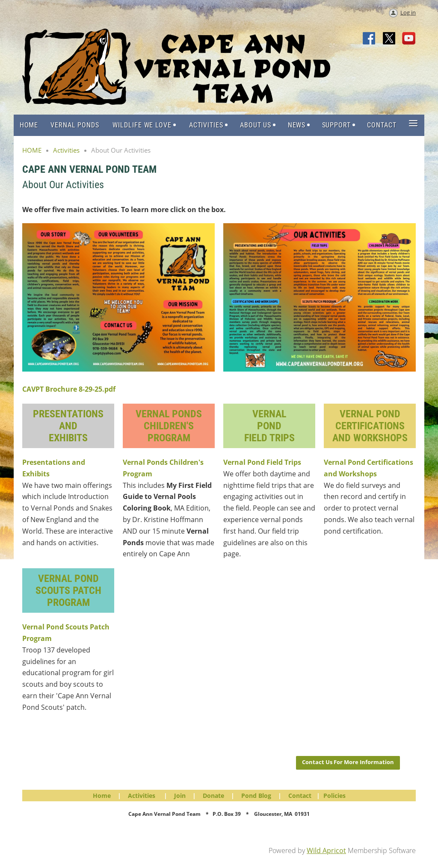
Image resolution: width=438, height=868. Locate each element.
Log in (408, 12)
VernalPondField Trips (269, 426)
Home (102, 796)
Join (180, 796)
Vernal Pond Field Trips (262, 462)
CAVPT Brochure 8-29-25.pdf (69, 389)
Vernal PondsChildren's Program (169, 426)
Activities (66, 150)
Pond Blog (256, 796)
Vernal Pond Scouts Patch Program (68, 590)
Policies (334, 796)
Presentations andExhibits (68, 426)
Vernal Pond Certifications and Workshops (370, 426)
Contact (300, 796)
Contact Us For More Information (348, 762)
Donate (213, 796)
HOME (32, 150)
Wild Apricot (326, 850)
